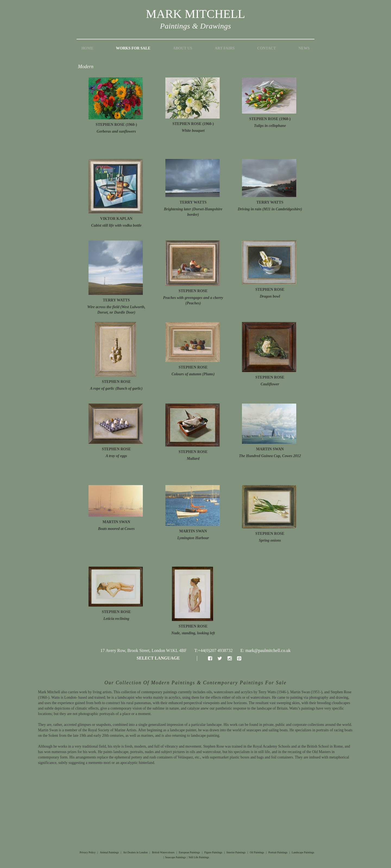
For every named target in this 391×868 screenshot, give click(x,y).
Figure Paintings (213, 852)
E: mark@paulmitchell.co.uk (265, 650)
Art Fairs (225, 48)
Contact (267, 48)
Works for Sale (133, 48)
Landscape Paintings (303, 852)
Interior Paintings (236, 852)
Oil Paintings (257, 852)
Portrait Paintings (278, 852)
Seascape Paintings (175, 857)
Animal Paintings (109, 852)
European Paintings (189, 852)
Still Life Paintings (199, 857)
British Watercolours (163, 852)
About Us (183, 48)
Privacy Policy (88, 852)
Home (87, 48)
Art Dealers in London (135, 852)
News (304, 48)
